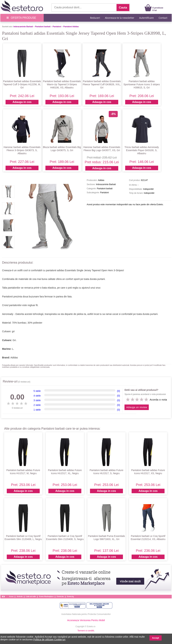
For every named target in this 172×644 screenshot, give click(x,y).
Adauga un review (137, 407)
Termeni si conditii (86, 631)
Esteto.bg (70, 596)
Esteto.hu (60, 596)
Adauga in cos (22, 102)
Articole (20, 596)
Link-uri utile (31, 596)
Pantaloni (57, 27)
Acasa (11, 596)
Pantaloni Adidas (71, 27)
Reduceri (95, 18)
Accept (156, 638)
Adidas (14, 358)
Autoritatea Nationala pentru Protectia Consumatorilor (86, 614)
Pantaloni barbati (43, 27)
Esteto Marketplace (46, 596)
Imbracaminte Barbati (23, 27)
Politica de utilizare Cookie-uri (49, 639)
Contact (163, 18)
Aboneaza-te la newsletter (120, 18)
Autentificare (147, 18)
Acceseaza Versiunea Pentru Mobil (86, 620)
